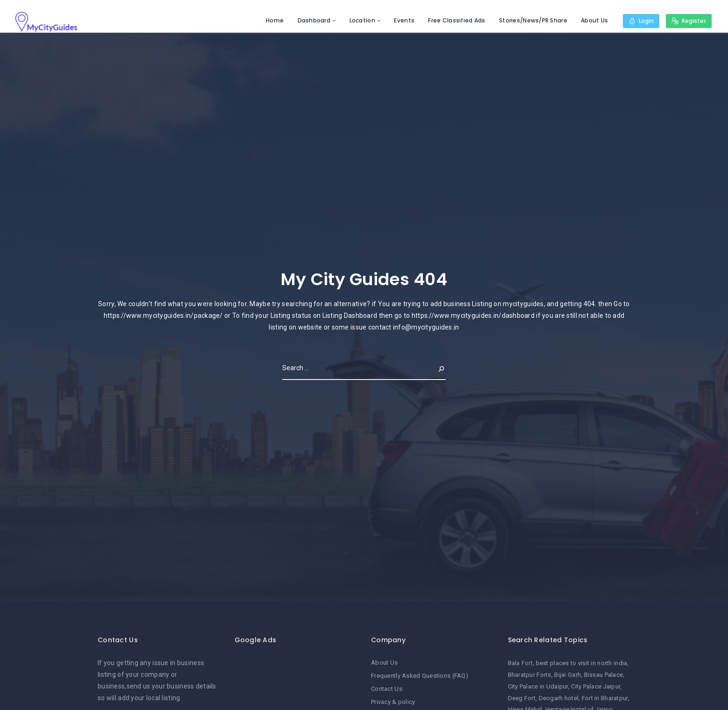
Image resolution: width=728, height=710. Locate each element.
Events (404, 20)
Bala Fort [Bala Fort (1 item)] (521, 663)
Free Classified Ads (457, 20)
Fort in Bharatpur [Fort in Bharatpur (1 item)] (605, 698)
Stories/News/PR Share (533, 20)
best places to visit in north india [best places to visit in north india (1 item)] (582, 663)
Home (275, 20)
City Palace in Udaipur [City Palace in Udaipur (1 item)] (538, 686)
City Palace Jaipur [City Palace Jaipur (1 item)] (596, 686)
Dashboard (314, 20)
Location (362, 20)
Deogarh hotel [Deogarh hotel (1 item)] (559, 698)
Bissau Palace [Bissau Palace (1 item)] (604, 675)
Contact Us (387, 689)
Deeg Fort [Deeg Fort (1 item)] (522, 698)
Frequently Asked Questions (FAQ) (420, 676)
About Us (594, 20)
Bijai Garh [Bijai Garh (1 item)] (567, 675)
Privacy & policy (393, 702)
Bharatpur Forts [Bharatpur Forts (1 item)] (530, 675)
